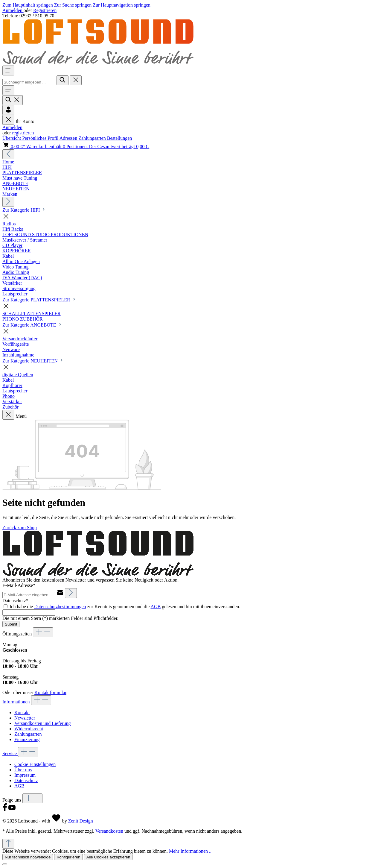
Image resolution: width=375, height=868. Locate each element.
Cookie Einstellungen (35, 764)
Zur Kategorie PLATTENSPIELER (39, 300)
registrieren (23, 133)
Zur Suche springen (73, 5)
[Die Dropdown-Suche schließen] (76, 80)
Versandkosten (109, 831)
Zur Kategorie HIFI (24, 210)
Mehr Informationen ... (191, 851)
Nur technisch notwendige (28, 857)
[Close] (5, 864)
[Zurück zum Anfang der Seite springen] (8, 844)
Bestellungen (120, 138)
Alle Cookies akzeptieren (108, 857)
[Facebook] (5, 810)
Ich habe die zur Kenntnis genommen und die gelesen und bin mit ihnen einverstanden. (125, 607)
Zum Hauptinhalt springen (28, 5)
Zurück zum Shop (20, 528)
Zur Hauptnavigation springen (122, 5)
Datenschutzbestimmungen (60, 607)
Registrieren (45, 10)
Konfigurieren (68, 857)
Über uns (23, 770)
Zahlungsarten (93, 138)
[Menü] (8, 70)
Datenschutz (26, 780)
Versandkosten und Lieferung (42, 723)
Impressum (25, 775)
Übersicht (12, 138)
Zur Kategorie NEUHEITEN (33, 361)
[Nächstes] (8, 202)
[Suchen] (62, 80)
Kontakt (22, 713)
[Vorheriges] (8, 154)
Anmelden (13, 10)
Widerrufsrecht (29, 729)
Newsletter (25, 718)
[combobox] (29, 82)
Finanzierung (27, 739)
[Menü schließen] (8, 120)
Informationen (17, 702)
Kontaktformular (50, 692)
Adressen (69, 138)
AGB (156, 607)
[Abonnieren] (71, 593)
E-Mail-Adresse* (19, 585)
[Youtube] (12, 810)
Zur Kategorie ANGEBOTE (32, 325)
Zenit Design (81, 821)
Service (10, 754)
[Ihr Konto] (8, 110)
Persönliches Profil (41, 138)
